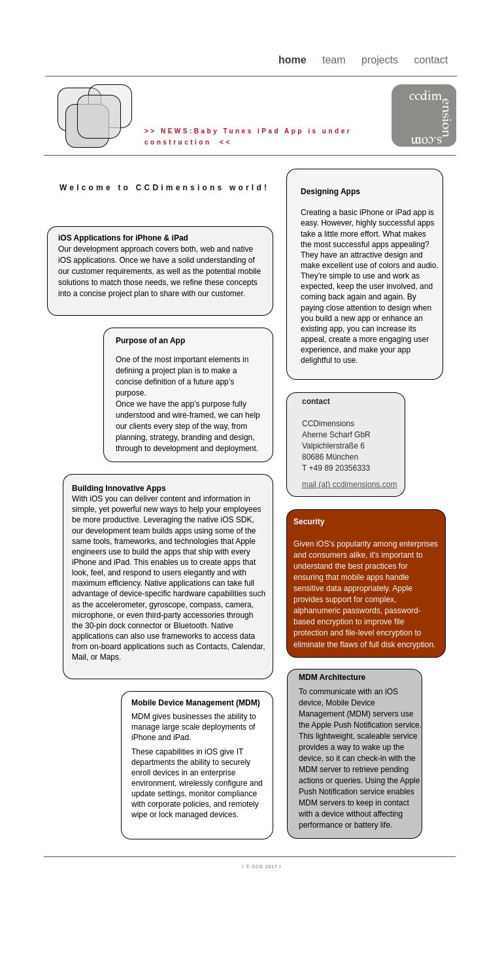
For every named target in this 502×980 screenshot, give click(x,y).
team (335, 60)
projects (381, 60)
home (294, 60)
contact (431, 60)
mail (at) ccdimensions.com (349, 484)
